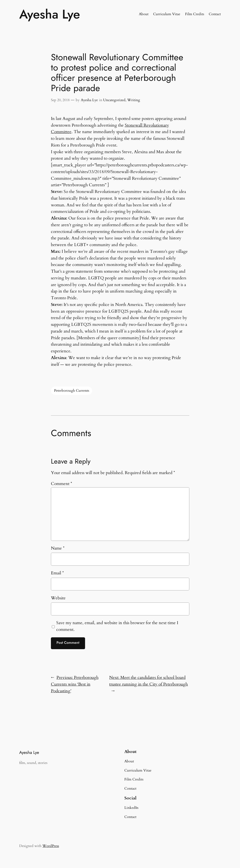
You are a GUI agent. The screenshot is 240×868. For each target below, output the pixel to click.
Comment (62, 484)
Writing (134, 100)
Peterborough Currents (72, 391)
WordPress (51, 846)
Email (57, 573)
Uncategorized (114, 100)
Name (58, 548)
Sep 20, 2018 (60, 100)
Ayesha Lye (50, 14)
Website (58, 598)
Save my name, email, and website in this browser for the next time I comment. (117, 626)
